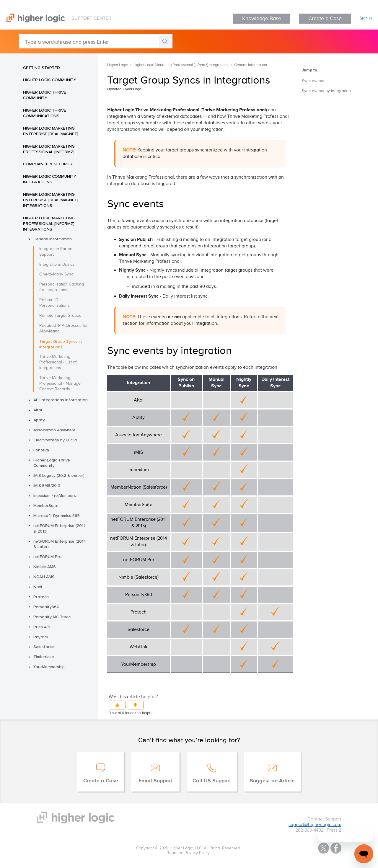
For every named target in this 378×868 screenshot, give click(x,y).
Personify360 (46, 607)
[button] (117, 705)
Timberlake (44, 657)
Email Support (155, 781)
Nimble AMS (45, 567)
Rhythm (41, 637)
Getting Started (41, 68)
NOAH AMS (44, 577)
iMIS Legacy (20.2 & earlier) (59, 475)
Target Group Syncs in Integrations (61, 344)
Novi (38, 587)
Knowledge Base (262, 18)
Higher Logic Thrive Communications (45, 113)
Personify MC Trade (52, 617)
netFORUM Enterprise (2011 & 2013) (59, 528)
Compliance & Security (48, 164)
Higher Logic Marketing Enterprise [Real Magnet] (51, 131)
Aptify (39, 420)
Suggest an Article (272, 781)
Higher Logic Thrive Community (45, 95)
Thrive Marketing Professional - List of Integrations (58, 362)
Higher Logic (117, 65)
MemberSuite (46, 505)
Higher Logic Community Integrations (50, 179)
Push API (42, 627)
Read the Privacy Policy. (188, 853)
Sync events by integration (326, 91)
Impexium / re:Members (55, 495)
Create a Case (325, 18)
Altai (38, 410)
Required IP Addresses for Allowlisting (63, 328)
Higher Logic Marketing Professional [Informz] (49, 149)
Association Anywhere (54, 430)
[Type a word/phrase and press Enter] (96, 41)
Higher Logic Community (50, 80)
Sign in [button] (366, 18)
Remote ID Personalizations (54, 303)
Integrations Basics (57, 265)
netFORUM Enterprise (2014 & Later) (60, 544)
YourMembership (49, 667)
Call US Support (212, 781)
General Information (53, 239)
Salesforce (44, 647)
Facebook (336, 848)
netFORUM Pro (48, 557)
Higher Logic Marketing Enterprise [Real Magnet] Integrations (51, 200)
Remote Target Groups (60, 316)
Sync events (313, 81)
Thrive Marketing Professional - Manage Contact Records (60, 384)
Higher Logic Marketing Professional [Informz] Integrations (49, 223)
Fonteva (41, 450)
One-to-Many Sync (56, 274)
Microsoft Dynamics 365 (57, 515)
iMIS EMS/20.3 (47, 485)
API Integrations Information (61, 400)
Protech (41, 597)
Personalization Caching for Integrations (62, 287)
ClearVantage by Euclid (55, 440)
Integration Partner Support (57, 252)
